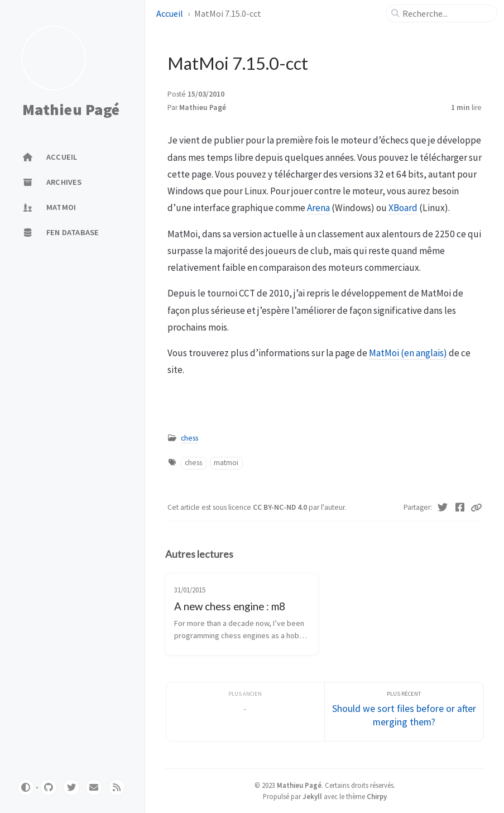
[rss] (117, 787)
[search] (446, 13)
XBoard (403, 208)
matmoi (226, 463)
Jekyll (312, 796)
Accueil (171, 13)
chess (189, 438)
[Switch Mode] (26, 787)
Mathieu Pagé (71, 109)
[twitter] (71, 787)
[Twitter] (443, 508)
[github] (49, 787)
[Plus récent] (404, 712)
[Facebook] (460, 508)
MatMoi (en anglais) (408, 353)
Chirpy (377, 796)
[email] (94, 787)
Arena (318, 208)
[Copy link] (476, 508)
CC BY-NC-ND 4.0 (281, 507)
